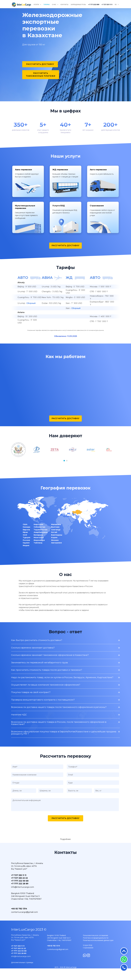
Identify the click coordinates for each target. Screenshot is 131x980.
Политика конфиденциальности (96, 950)
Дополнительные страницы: (22, 974)
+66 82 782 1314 (19, 920)
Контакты (64, 5)
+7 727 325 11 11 (19, 887)
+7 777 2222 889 (94, 5)
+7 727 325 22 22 (19, 890)
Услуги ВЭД (87, 957)
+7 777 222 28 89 (20, 895)
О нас (54, 5)
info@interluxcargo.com (23, 899)
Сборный (31, 314)
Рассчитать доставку (40, 64)
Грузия (26, 554)
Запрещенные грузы (78, 5)
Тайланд (38, 554)
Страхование (88, 959)
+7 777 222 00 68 (20, 893)
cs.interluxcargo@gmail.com (24, 924)
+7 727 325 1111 (107, 5)
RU (116, 5)
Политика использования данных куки (98, 952)
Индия (26, 556)
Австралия (56, 554)
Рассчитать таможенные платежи (41, 75)
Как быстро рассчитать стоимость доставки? (65, 751)
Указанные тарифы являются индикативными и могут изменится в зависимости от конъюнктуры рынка (65, 341)
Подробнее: (65, 851)
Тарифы (46, 5)
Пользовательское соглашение (96, 947)
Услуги (36, 5)
